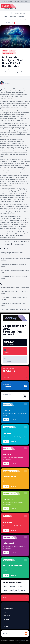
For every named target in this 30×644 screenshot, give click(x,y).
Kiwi (16, 590)
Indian (6, 590)
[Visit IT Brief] (12, 516)
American (23, 590)
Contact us (6, 605)
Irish (11, 590)
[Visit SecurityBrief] (12, 538)
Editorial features (8, 609)
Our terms (6, 623)
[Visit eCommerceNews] (12, 494)
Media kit (14, 420)
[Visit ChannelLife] (12, 427)
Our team (6, 619)
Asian (5, 586)
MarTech (12, 51)
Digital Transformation (10, 16)
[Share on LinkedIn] (24, 242)
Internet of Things (22, 19)
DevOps (5, 51)
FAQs (5, 612)
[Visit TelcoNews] (12, 560)
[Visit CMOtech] (12, 449)
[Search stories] (6, 23)
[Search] (13, 23)
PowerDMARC (23, 642)
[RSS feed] (15, 634)
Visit (6, 420)
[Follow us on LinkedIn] (6, 242)
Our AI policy (7, 616)
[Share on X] (7, 244)
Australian (12, 586)
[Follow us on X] (16, 242)
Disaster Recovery (22, 16)
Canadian (20, 586)
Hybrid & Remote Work (10, 19)
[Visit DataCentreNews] (12, 471)
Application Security (9, 53)
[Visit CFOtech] (12, 405)
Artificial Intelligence (20, 13)
